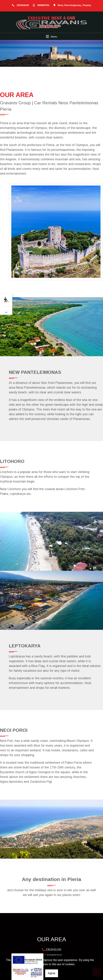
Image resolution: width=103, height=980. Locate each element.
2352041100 (23, 5)
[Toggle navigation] (52, 36)
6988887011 (43, 5)
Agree (52, 973)
